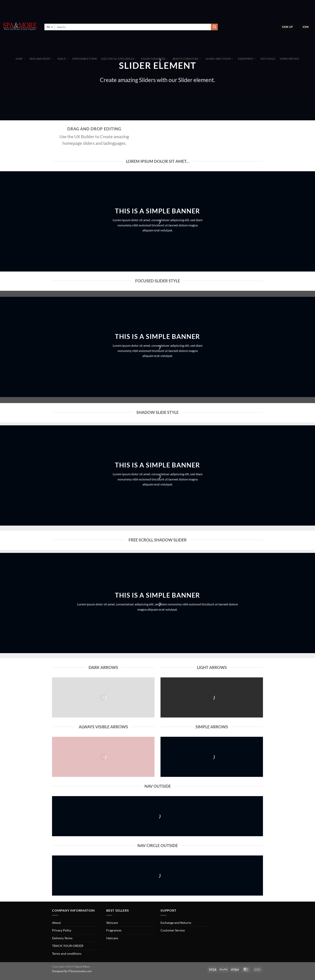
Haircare (112, 938)
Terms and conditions (67, 953)
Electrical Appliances (119, 59)
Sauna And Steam (219, 59)
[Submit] (214, 27)
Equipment (247, 59)
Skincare (112, 923)
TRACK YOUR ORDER (68, 946)
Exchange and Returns (176, 923)
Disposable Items (85, 59)
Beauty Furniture (187, 59)
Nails (63, 59)
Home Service (290, 59)
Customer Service (173, 930)
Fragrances (114, 930)
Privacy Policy (62, 930)
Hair (20, 59)
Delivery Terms (62, 938)
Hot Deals (268, 59)
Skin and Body (41, 59)
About (56, 923)
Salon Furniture (154, 59)
